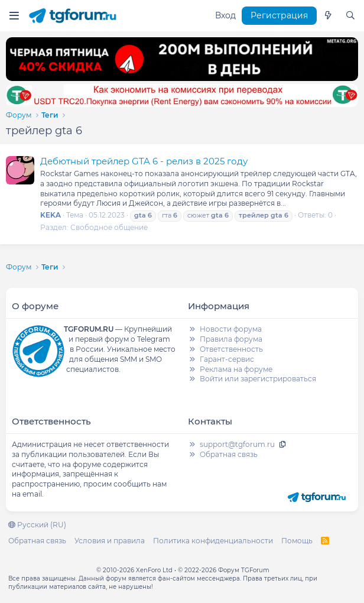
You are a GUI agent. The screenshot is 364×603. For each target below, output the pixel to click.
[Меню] (14, 16)
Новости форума (231, 329)
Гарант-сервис (227, 359)
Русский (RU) (37, 525)
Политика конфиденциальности (213, 541)
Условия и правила (110, 541)
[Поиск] (350, 16)
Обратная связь (229, 454)
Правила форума (231, 339)
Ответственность (231, 349)
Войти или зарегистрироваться (258, 379)
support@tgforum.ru (237, 444)
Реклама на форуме (236, 369)
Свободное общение (109, 227)
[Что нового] (328, 16)
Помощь (297, 541)
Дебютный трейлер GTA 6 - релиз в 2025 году (144, 161)
